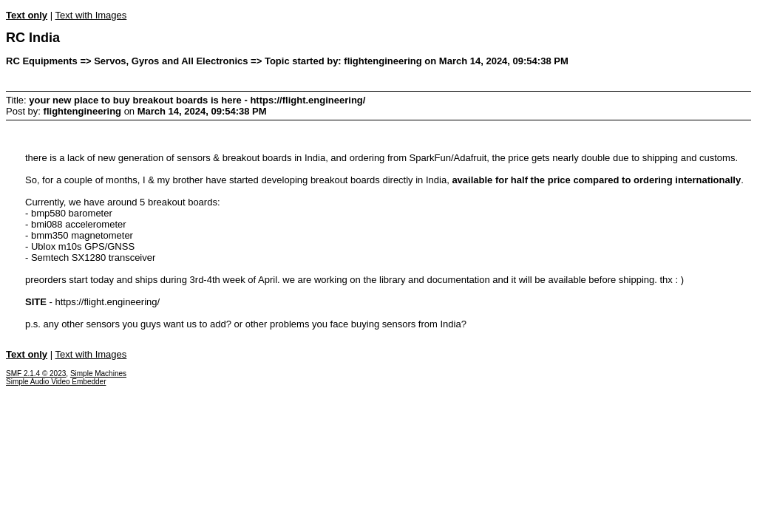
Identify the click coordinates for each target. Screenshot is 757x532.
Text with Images (91, 15)
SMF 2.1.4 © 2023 (36, 374)
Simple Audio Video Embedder (56, 382)
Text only (27, 15)
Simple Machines (98, 374)
